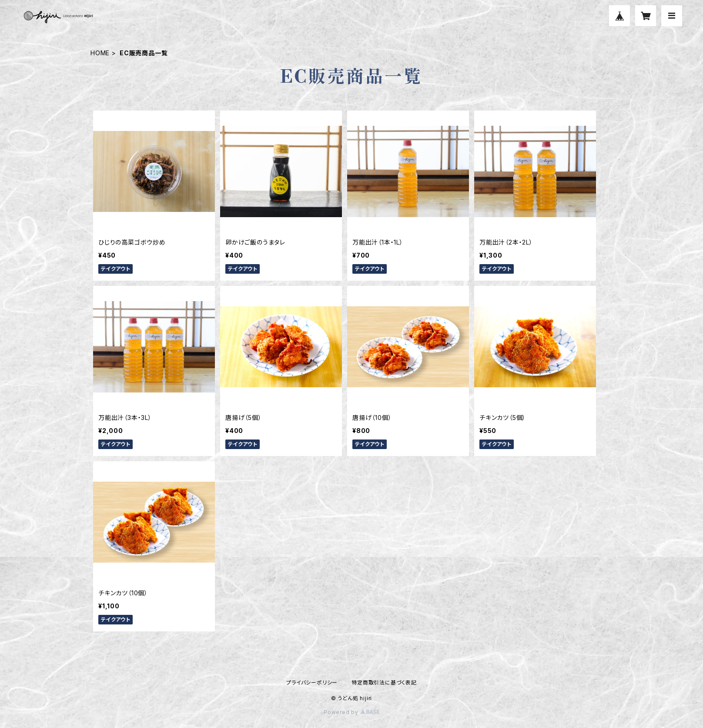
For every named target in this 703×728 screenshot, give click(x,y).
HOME (100, 53)
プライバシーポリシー (312, 683)
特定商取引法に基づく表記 (384, 683)
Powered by (351, 712)
